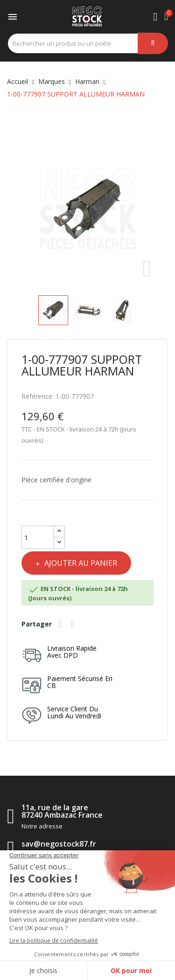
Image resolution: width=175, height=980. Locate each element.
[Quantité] (38, 537)
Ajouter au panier (80, 563)
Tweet (74, 624)
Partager (62, 624)
